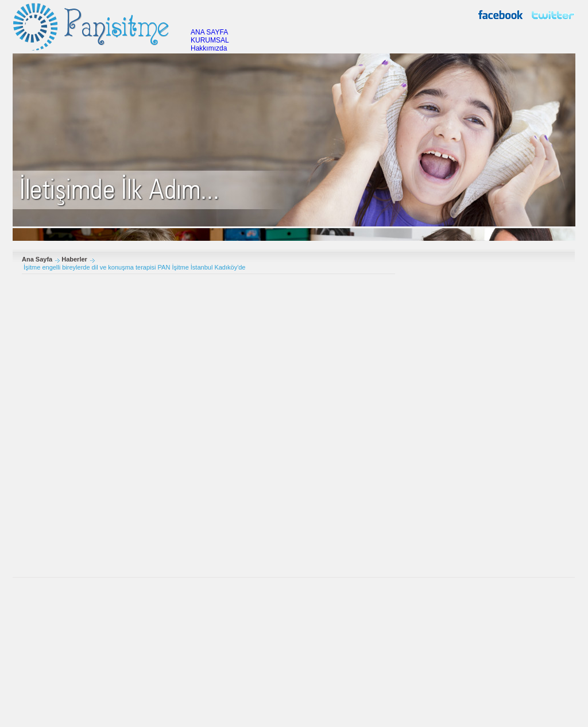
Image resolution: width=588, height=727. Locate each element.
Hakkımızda (209, 48)
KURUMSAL (210, 40)
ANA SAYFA (209, 32)
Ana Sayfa (37, 259)
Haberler (74, 259)
